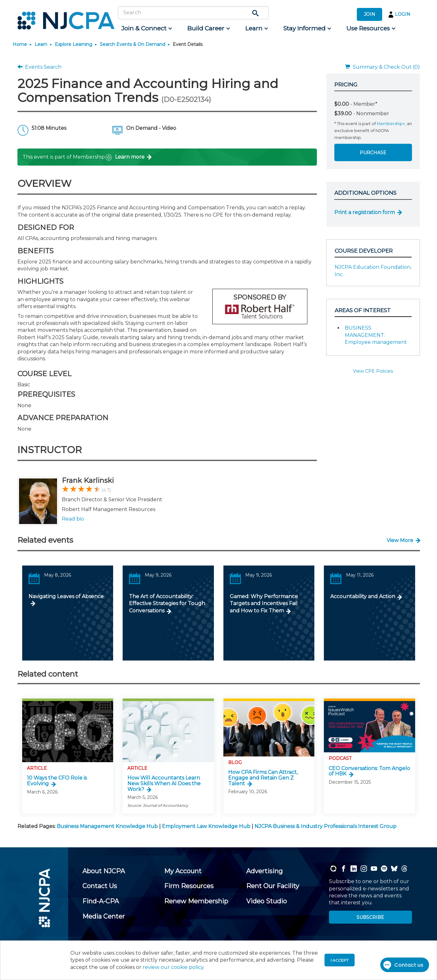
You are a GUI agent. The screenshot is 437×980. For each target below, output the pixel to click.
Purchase (373, 153)
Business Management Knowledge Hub (107, 826)
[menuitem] (146, 28)
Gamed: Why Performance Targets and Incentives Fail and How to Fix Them (264, 604)
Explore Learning (74, 44)
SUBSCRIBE (370, 917)
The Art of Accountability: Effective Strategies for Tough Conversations (167, 604)
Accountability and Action (363, 596)
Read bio (73, 519)
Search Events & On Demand (132, 44)
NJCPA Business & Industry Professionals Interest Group (325, 826)
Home (20, 44)
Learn (41, 44)
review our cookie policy (173, 967)
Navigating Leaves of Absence (66, 596)
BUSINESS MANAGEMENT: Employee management (376, 335)
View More (400, 540)
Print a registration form (365, 212)
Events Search (39, 67)
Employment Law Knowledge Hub (206, 826)
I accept (340, 960)
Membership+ (391, 124)
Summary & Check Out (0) (382, 67)
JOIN (370, 14)
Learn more (130, 157)
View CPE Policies (373, 371)
